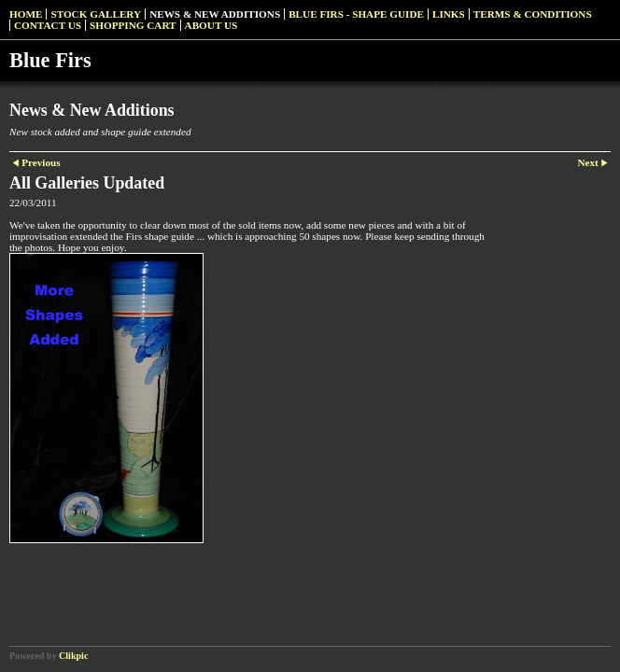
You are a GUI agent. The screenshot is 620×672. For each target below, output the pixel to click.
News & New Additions (215, 14)
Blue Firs (50, 60)
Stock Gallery (96, 14)
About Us (211, 25)
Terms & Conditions (533, 14)
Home (26, 14)
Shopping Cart (133, 25)
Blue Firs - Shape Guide (356, 14)
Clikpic (73, 656)
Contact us (48, 25)
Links (449, 14)
